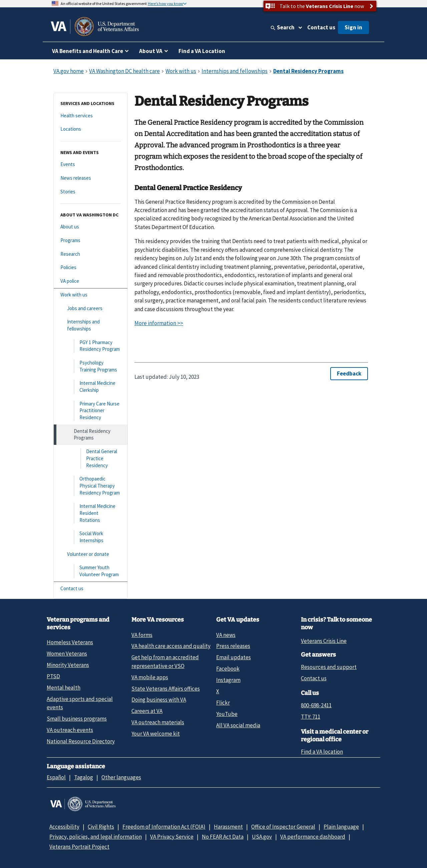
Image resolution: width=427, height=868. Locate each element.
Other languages (121, 777)
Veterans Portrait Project (79, 847)
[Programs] (91, 241)
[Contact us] (91, 589)
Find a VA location (322, 752)
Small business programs (77, 719)
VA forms (142, 635)
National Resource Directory (81, 741)
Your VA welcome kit (156, 734)
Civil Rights (101, 827)
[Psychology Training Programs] (91, 366)
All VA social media (238, 725)
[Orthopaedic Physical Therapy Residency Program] (91, 486)
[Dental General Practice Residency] (91, 459)
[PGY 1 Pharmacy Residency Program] (91, 346)
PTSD (53, 676)
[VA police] (91, 281)
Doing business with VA (159, 700)
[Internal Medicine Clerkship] (91, 387)
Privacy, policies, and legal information (96, 837)
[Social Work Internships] (91, 537)
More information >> (159, 323)
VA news (226, 635)
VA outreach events (70, 730)
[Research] (91, 254)
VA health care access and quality (171, 646)
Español (56, 777)
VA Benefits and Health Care (88, 51)
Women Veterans (67, 654)
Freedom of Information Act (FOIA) (164, 827)
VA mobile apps (150, 677)
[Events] (91, 165)
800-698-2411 (316, 705)
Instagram (228, 680)
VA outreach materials (158, 722)
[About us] (91, 227)
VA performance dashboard (313, 837)
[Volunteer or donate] (91, 554)
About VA (151, 51)
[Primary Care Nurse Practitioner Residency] (91, 411)
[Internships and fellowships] (91, 325)
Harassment (228, 827)
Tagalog (84, 777)
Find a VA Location (202, 51)
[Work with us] (91, 295)
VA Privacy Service (172, 837)
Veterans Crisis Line (324, 641)
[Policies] (91, 268)
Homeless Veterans (70, 642)
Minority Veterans (68, 665)
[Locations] (91, 129)
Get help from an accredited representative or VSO (165, 661)
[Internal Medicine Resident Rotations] (91, 513)
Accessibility (64, 827)
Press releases (233, 646)
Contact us (321, 27)
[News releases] (91, 178)
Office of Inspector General (283, 827)
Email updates (234, 657)
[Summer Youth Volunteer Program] (91, 571)
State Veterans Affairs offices (166, 689)
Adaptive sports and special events (80, 703)
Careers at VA (147, 711)
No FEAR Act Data (223, 837)
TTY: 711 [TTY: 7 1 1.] (311, 717)
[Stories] (91, 192)
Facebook (228, 669)
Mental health (64, 688)
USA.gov (262, 837)
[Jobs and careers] (91, 309)
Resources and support (329, 667)
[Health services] (91, 116)
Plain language (341, 827)
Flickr (223, 703)
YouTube (227, 714)
